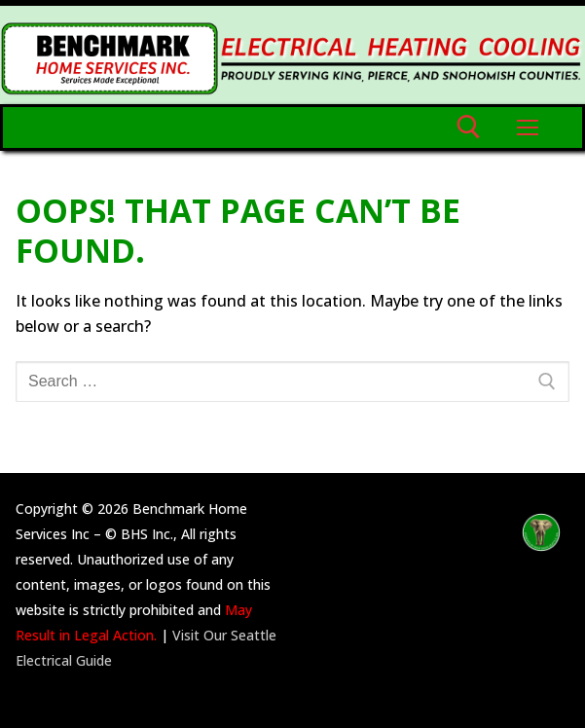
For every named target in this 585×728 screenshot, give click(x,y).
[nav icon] (528, 127)
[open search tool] (469, 127)
